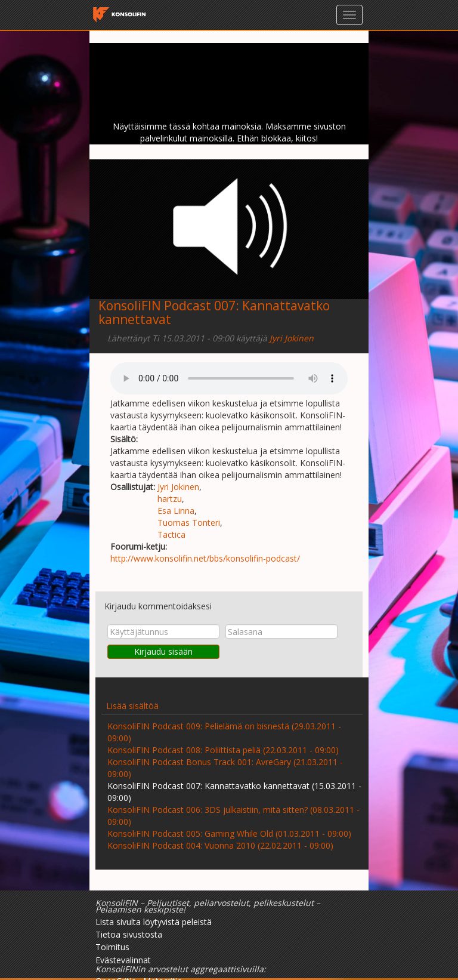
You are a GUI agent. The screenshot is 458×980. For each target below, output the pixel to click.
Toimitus (112, 947)
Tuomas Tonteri (189, 523)
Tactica (171, 534)
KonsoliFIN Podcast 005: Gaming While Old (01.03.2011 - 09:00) (229, 833)
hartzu (170, 499)
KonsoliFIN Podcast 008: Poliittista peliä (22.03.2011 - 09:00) (223, 750)
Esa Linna (176, 511)
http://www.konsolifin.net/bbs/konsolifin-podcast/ (205, 558)
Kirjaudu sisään (163, 651)
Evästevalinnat (123, 960)
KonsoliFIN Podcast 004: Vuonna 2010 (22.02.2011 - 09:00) (220, 845)
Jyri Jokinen (292, 338)
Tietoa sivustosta (129, 934)
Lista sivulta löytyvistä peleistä (154, 922)
